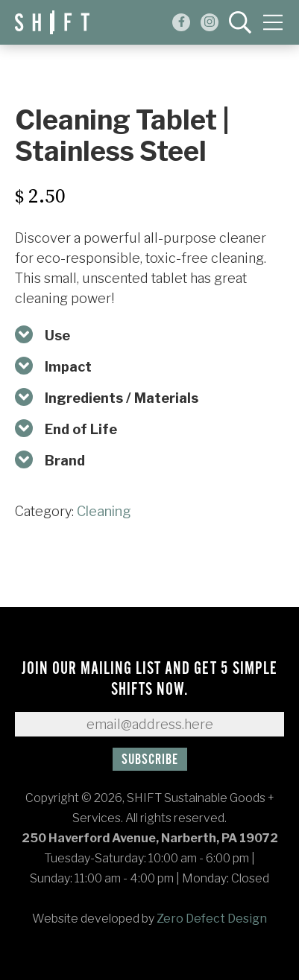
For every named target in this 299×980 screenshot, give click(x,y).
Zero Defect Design (212, 919)
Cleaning (104, 511)
